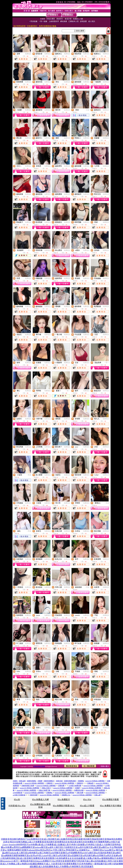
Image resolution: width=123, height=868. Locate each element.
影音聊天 (29, 858)
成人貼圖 (61, 839)
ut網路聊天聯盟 (11, 856)
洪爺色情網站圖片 (70, 781)
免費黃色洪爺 (79, 790)
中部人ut (41, 856)
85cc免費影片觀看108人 (64, 806)
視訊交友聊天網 (17, 842)
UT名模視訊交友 (70, 847)
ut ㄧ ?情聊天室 (95, 850)
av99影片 (113, 842)
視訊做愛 (79, 839)
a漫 (39, 845)
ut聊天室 (97, 847)
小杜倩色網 (60, 858)
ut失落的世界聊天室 (105, 853)
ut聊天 (104, 847)
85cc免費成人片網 (40, 800)
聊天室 (111, 845)
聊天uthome (30, 850)
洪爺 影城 (59, 781)
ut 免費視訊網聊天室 (14, 850)
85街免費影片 (89, 842)
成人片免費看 (47, 845)
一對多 (87, 110)
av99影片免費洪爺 (75, 786)
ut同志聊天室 (64, 856)
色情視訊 (70, 839)
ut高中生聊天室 (85, 847)
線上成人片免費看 (33, 842)
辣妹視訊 (111, 839)
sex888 (17, 845)
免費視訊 (28, 54)
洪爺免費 (61, 786)
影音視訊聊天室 (49, 842)
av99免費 (33, 845)
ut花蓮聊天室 (76, 856)
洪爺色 (15, 781)
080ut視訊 (40, 850)
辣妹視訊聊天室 (99, 839)
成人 (22, 858)
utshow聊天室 (41, 847)
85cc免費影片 (64, 800)
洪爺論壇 (90, 783)
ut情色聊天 (32, 853)
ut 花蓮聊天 (82, 850)
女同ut (33, 856)
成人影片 (67, 845)
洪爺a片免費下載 (44, 790)
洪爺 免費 (80, 793)
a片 (86, 845)
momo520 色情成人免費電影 (95, 781)
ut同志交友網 (112, 856)
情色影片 (24, 845)
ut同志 (47, 850)
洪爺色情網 (33, 795)
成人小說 (103, 845)
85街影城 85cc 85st (17, 806)
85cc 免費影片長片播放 (111, 806)
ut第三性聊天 (44, 853)
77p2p (28, 839)
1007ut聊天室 (90, 853)
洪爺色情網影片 (49, 781)
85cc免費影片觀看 (111, 800)
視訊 (23, 839)
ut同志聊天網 (89, 856)
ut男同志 (16, 847)
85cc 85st (87, 800)
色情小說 (76, 845)
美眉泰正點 (14, 858)
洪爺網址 (49, 793)
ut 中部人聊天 (57, 850)
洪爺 (3, 839)
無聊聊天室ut (24, 856)
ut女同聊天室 (57, 853)
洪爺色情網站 (32, 781)
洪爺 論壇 (22, 781)
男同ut (80, 853)
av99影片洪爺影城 (19, 795)
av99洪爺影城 (17, 793)
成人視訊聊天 (50, 839)
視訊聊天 (87, 839)
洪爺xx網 (97, 795)
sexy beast (9, 845)
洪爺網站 (81, 781)
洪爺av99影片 (46, 788)
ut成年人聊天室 (55, 847)
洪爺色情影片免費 (39, 766)
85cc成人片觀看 (87, 806)
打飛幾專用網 (102, 842)
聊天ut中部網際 (70, 853)
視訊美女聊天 (76, 842)
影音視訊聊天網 (13, 839)
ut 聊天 (117, 850)
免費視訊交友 (37, 839)
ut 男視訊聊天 (70, 850)
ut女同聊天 (100, 856)
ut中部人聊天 (51, 856)
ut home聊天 (108, 850)
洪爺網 (40, 781)
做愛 (82, 845)
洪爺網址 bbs (66, 795)
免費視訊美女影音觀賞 (44, 858)
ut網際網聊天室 (27, 847)
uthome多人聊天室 (19, 853)
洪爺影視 (49, 783)
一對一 (29, 250)
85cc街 (17, 800)
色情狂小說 (94, 845)
